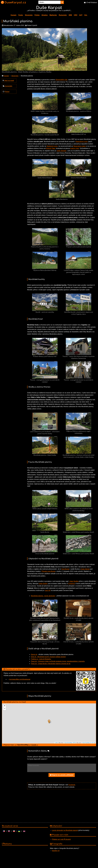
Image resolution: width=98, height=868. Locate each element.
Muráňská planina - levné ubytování (43, 596)
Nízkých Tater (51, 148)
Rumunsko (63, 15)
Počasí (7, 92)
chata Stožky (43, 584)
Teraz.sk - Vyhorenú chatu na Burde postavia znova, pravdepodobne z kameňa (58, 661)
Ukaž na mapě (9, 80)
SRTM (74, 743)
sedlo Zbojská (61, 151)
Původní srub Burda (48, 571)
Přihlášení (93, 3)
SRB (70, 15)
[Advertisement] (62, 806)
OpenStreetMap (68, 743)
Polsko (37, 15)
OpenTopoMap (86, 743)
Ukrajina (45, 15)
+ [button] (5, 706)
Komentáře (8, 86)
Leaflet (56, 743)
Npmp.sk (34, 654)
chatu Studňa (74, 581)
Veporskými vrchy (82, 142)
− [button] (5, 709)
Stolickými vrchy (52, 146)
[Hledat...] (49, 2)
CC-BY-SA (93, 743)
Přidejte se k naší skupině (61, 839)
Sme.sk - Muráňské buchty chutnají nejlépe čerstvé (48, 657)
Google (34, 745)
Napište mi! (56, 851)
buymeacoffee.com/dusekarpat (20, 679)
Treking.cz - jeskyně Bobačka (41, 659)
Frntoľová (71, 584)
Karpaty (14, 15)
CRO (76, 15)
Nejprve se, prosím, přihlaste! (62, 775)
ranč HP (48, 590)
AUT (81, 15)
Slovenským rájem (80, 146)
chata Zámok (85, 569)
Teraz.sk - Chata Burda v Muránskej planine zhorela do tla (51, 664)
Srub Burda (65, 569)
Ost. (86, 15)
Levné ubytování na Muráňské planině (65, 830)
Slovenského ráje (61, 80)
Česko (21, 15)
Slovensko (29, 15)
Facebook (72, 785)
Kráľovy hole (75, 148)
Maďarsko (53, 15)
